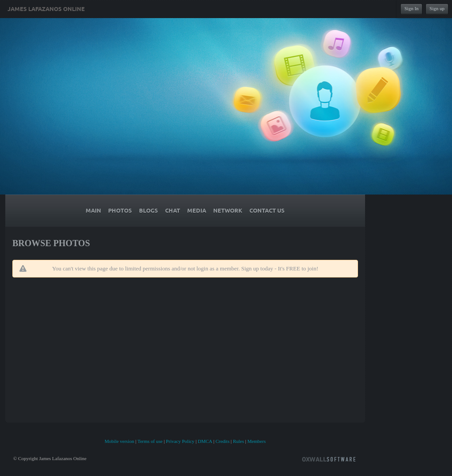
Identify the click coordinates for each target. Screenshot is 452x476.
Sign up (437, 8)
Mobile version (119, 441)
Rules (239, 441)
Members (256, 441)
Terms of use (150, 441)
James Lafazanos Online (46, 9)
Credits (222, 441)
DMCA (205, 441)
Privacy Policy (180, 441)
